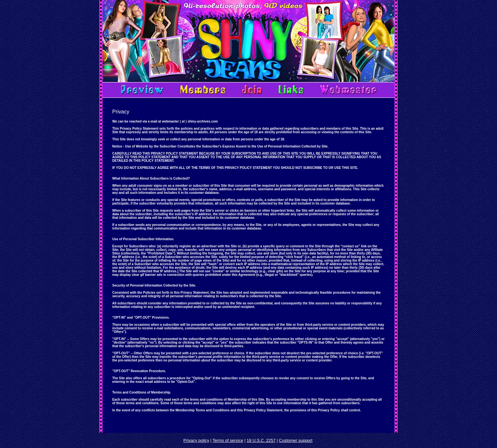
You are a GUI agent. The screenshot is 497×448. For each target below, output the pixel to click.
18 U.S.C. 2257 (261, 440)
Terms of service (228, 440)
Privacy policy (196, 440)
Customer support (296, 440)
